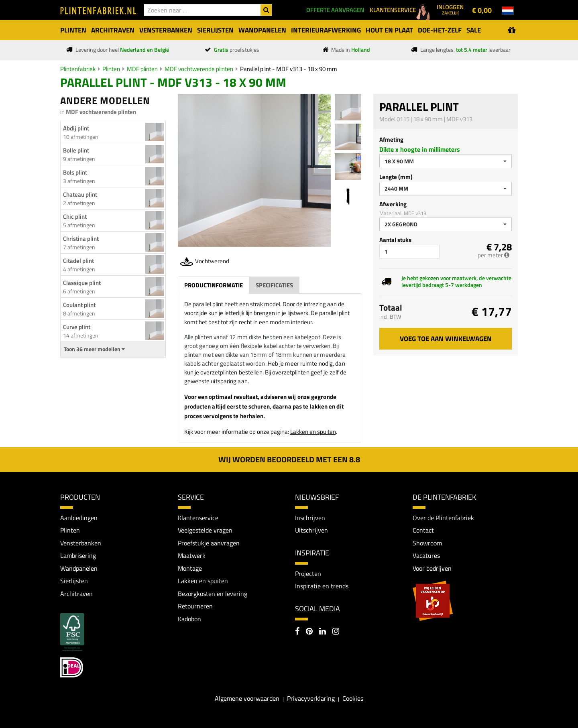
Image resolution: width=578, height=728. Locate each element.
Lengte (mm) (396, 177)
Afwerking (393, 204)
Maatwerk (192, 556)
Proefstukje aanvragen (209, 543)
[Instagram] (336, 632)
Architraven (76, 594)
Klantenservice (198, 518)
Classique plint (82, 283)
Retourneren (195, 606)
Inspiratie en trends (322, 586)
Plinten (111, 69)
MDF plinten (142, 69)
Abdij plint (76, 128)
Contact (423, 530)
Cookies (353, 699)
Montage (190, 568)
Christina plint (81, 239)
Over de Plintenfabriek (443, 518)
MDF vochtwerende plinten (199, 69)
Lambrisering (78, 556)
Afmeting (391, 139)
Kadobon (189, 619)
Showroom (427, 543)
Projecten (308, 573)
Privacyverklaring (311, 699)
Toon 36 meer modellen (94, 349)
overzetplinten (291, 372)
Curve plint (77, 327)
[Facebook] (297, 632)
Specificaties (274, 285)
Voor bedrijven (432, 568)
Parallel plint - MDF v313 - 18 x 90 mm (289, 69)
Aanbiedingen (79, 518)
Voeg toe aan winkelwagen (446, 339)
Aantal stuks (395, 240)
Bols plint (75, 172)
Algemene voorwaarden (247, 699)
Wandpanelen (79, 568)
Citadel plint (78, 261)
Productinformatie (214, 285)
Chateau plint (80, 194)
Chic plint (75, 217)
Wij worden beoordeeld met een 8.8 (289, 459)
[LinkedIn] (323, 632)
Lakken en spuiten (313, 432)
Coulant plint (79, 305)
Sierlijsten (74, 581)
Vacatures (426, 556)
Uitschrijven (311, 530)
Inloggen (450, 9)
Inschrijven (310, 518)
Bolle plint (76, 150)
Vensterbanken (81, 543)
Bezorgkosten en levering (213, 594)
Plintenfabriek (78, 69)
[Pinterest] (309, 632)
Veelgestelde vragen (205, 530)
